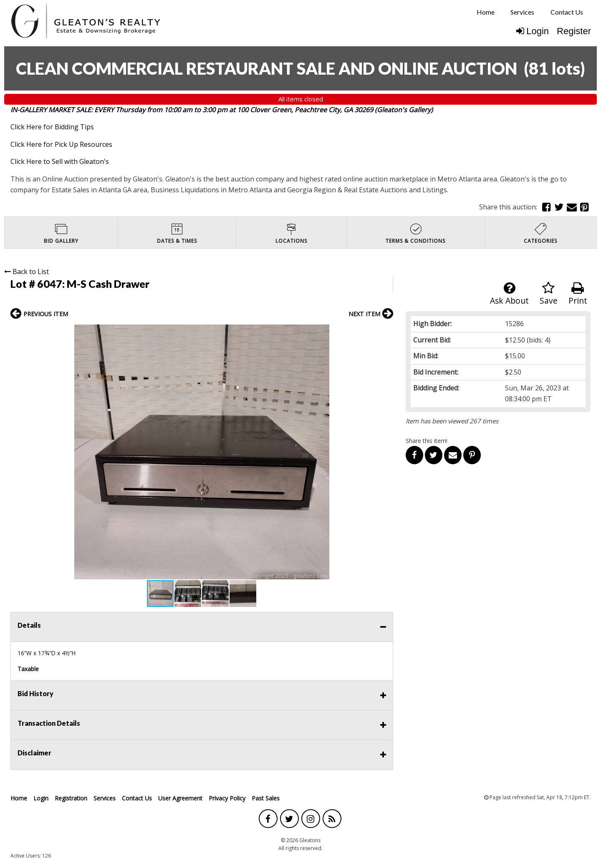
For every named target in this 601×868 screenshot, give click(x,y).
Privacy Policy (227, 798)
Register (574, 31)
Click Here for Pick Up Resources (61, 144)
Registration (71, 798)
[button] (386, 332)
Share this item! (427, 441)
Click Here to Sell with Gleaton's (60, 161)
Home (486, 12)
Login (533, 31)
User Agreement (180, 798)
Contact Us (567, 12)
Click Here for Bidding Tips (52, 127)
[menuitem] (486, 12)
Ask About (509, 294)
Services (522, 12)
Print (578, 294)
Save (549, 294)
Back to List (27, 272)
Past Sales (266, 798)
